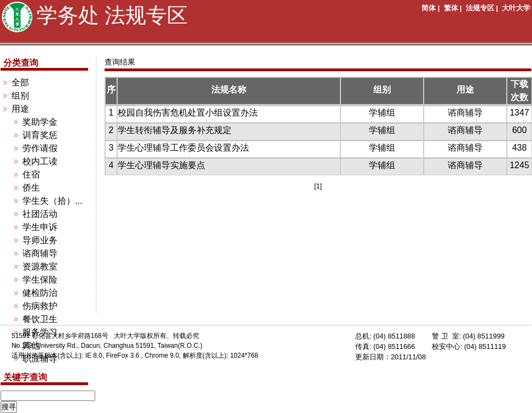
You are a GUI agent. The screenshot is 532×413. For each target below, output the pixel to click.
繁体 (451, 8)
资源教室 (40, 266)
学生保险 (40, 280)
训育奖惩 (40, 135)
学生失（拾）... (52, 201)
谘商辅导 (40, 253)
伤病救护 (40, 306)
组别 (20, 96)
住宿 (31, 174)
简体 (429, 8)
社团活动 (40, 214)
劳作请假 (40, 148)
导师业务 (40, 240)
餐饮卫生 (40, 319)
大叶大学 (516, 8)
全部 (20, 82)
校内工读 (40, 161)
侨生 (31, 188)
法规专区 (480, 8)
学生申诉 (40, 227)
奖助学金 (40, 122)
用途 (20, 109)
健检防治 (40, 293)
